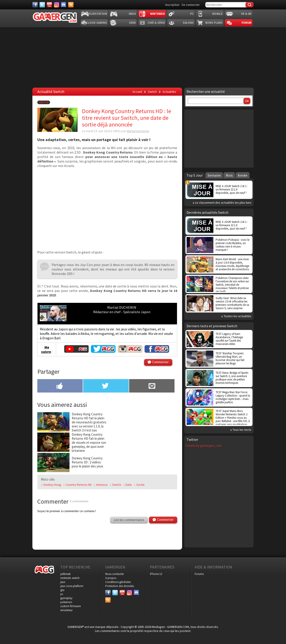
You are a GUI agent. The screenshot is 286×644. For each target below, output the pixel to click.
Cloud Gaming (97, 23)
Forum (246, 23)
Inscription (172, 5)
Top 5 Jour (195, 175)
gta (62, 590)
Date (129, 485)
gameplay (66, 598)
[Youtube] (49, 5)
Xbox (132, 14)
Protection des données (120, 586)
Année (243, 175)
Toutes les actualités (238, 316)
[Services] (71, 5)
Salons (188, 23)
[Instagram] (57, 5)
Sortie (140, 485)
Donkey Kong (52, 485)
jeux (63, 582)
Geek (132, 23)
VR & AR (246, 14)
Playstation (98, 14)
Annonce (102, 485)
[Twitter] (42, 5)
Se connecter (191, 5)
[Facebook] (35, 5)
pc (62, 594)
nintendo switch (70, 578)
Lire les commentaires (129, 520)
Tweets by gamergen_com (203, 446)
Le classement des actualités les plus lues (223, 203)
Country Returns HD (79, 485)
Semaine (214, 175)
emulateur (66, 610)
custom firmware (70, 606)
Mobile (217, 14)
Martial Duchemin (138, 131)
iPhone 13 (156, 574)
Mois (229, 175)
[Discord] (64, 5)
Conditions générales (118, 582)
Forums (199, 574)
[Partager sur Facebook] (60, 386)
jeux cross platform (72, 586)
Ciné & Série (156, 23)
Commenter (160, 362)
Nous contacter (115, 574)
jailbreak (65, 574)
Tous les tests (242, 430)
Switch (44, 102)
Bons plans (214, 23)
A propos (111, 578)
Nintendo (158, 14)
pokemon (66, 602)
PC (192, 14)
